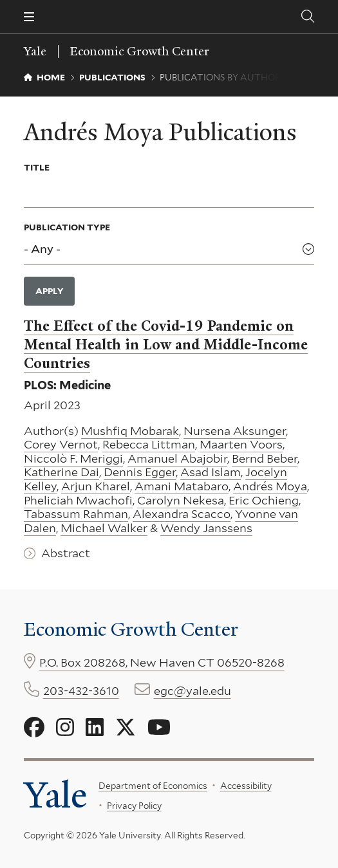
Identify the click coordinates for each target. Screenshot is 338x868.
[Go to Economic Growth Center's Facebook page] (34, 728)
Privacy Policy (134, 806)
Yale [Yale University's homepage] (55, 796)
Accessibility (245, 786)
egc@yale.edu (192, 691)
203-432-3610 (81, 691)
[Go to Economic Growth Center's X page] (126, 728)
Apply (50, 291)
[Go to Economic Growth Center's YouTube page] (159, 728)
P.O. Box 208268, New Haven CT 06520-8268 (162, 662)
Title (37, 167)
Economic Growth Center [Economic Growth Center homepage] (140, 51)
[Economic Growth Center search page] (308, 16)
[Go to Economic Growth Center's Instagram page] (65, 728)
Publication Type (67, 227)
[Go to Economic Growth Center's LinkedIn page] (95, 728)
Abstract (66, 553)
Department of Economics (153, 786)
